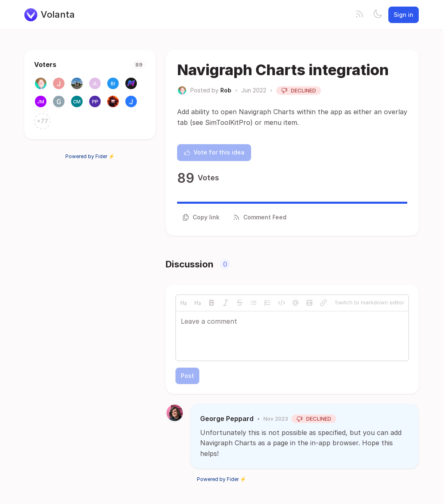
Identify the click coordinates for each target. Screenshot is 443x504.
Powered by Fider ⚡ (90, 156)
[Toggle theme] (378, 15)
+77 (43, 121)
